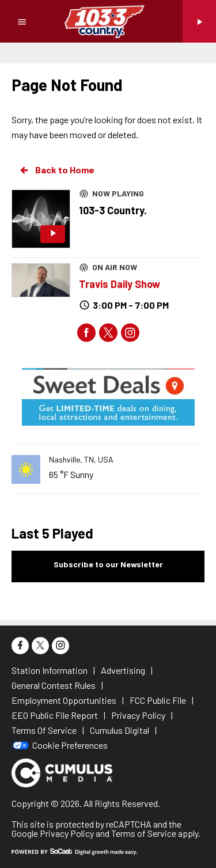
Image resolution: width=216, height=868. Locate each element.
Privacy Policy (67, 833)
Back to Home (56, 170)
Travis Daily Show (120, 284)
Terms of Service (144, 833)
